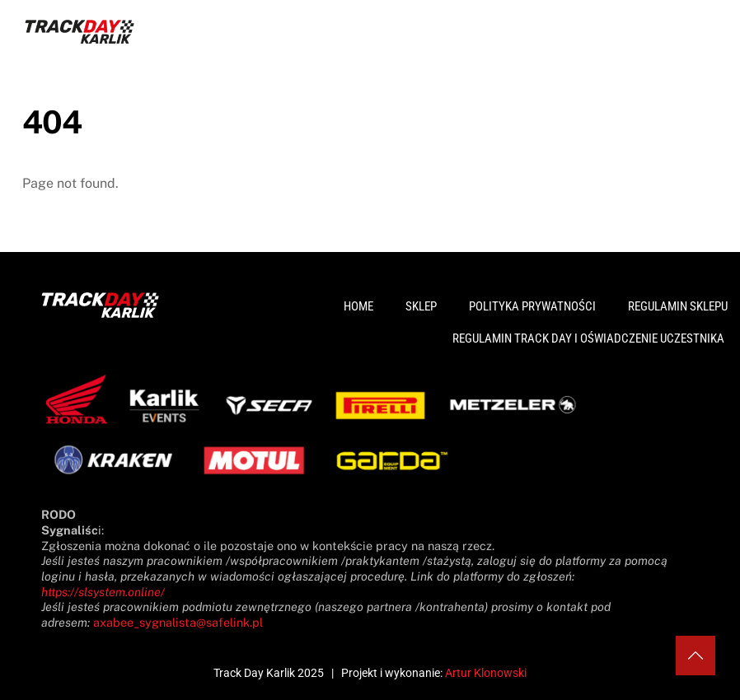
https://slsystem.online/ (103, 592)
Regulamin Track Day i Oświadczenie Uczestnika (588, 338)
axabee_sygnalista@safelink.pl (178, 622)
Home (358, 306)
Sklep (421, 306)
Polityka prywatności (532, 306)
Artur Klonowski (486, 673)
